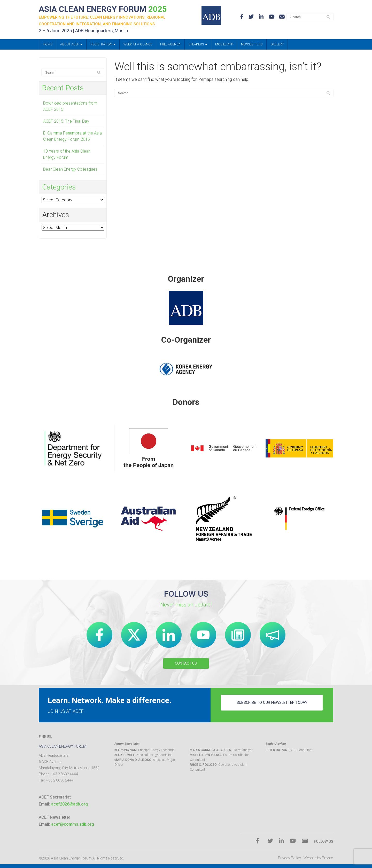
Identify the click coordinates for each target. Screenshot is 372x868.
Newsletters (252, 45)
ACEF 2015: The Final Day (66, 122)
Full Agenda (170, 45)
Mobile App (224, 45)
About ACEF (71, 45)
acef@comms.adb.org (73, 824)
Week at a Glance (138, 45)
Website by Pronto (318, 858)
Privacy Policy (289, 858)
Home (48, 45)
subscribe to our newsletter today (272, 705)
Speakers (198, 45)
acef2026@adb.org (69, 804)
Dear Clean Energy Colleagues (70, 170)
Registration (103, 45)
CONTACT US (186, 663)
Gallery (277, 45)
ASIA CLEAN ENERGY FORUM (108, 10)
